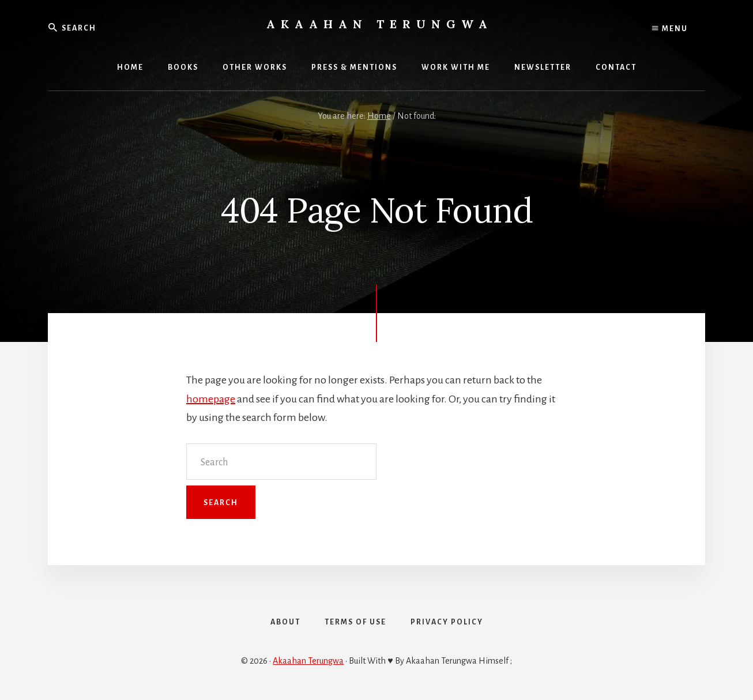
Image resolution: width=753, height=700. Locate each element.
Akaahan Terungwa (380, 24)
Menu (670, 29)
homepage (211, 399)
